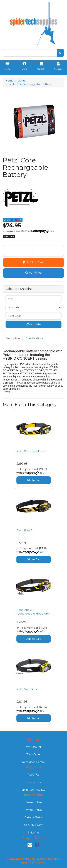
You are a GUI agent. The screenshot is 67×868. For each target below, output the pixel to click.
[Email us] (30, 845)
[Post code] (33, 316)
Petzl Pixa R (24, 530)
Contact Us (34, 782)
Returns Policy (34, 817)
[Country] (33, 307)
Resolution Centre (33, 762)
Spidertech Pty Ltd (33, 790)
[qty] (33, 299)
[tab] (13, 338)
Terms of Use (34, 802)
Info (52, 231)
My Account (33, 747)
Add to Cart (33, 262)
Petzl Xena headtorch (31, 451)
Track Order (34, 754)
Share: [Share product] (13, 220)
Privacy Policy (33, 810)
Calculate (34, 324)
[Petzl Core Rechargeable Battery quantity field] (33, 251)
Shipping (33, 833)
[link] (37, 845)
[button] (33, 273)
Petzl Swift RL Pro (28, 689)
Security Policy (33, 825)
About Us (33, 775)
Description (13, 338)
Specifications (35, 338)
